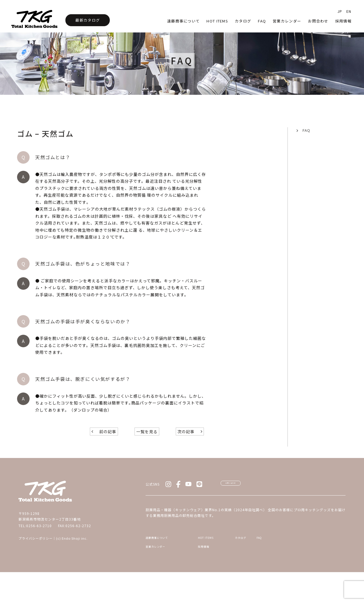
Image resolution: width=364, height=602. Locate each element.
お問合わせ (318, 21)
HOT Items (217, 21)
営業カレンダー (287, 21)
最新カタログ (88, 20)
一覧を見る (147, 450)
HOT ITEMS (209, 564)
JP (340, 11)
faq (262, 21)
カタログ (243, 21)
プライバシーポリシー (36, 556)
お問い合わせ (247, 506)
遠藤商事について (183, 21)
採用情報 (343, 21)
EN (349, 11)
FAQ (306, 130)
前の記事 (108, 450)
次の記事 (186, 450)
